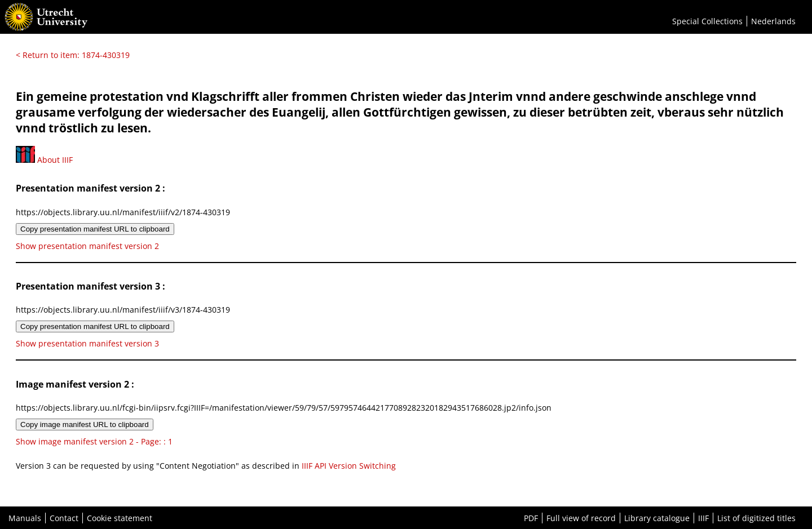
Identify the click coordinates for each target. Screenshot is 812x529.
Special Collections (707, 21)
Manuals (25, 518)
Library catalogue (657, 518)
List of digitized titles (756, 518)
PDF (531, 518)
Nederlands (773, 21)
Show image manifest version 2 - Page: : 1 (94, 441)
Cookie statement (120, 518)
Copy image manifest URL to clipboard (85, 424)
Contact (64, 518)
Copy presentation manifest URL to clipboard (95, 229)
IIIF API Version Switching (349, 466)
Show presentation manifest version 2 (87, 246)
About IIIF (44, 160)
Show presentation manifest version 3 (87, 343)
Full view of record (581, 518)
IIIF (703, 518)
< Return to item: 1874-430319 (73, 55)
